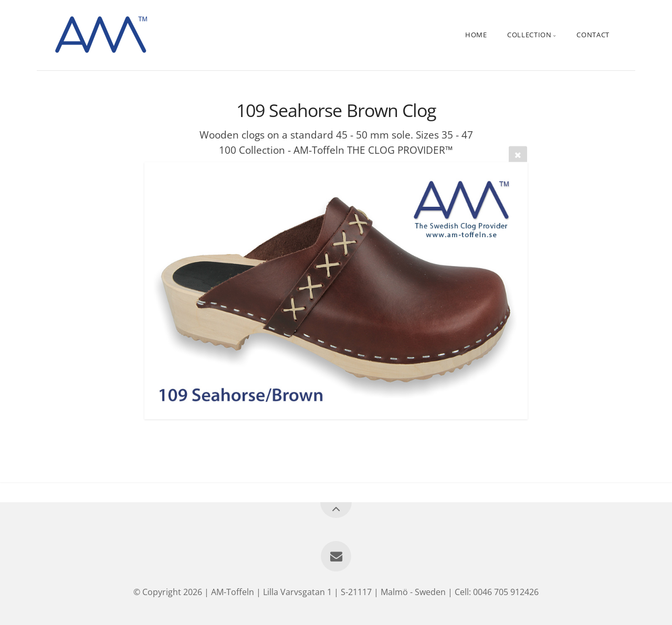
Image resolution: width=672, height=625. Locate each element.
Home (476, 35)
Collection (529, 35)
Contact (593, 35)
